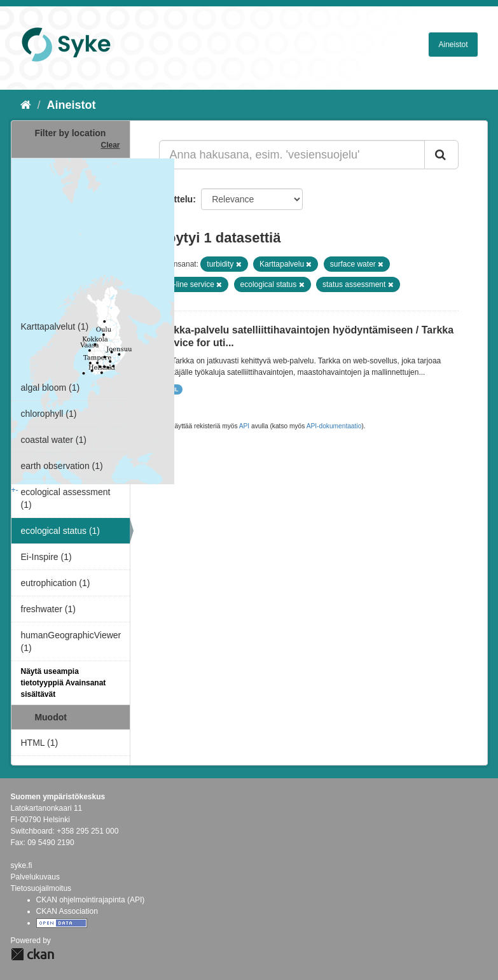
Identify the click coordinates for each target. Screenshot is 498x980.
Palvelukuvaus (35, 877)
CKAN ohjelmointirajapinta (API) (91, 900)
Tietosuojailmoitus (41, 888)
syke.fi (22, 865)
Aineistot (453, 45)
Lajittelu (176, 199)
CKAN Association (67, 911)
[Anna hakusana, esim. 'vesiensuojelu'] (292, 155)
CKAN (32, 954)
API (244, 426)
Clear (110, 145)
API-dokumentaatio (334, 426)
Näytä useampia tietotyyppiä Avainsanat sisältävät (64, 683)
